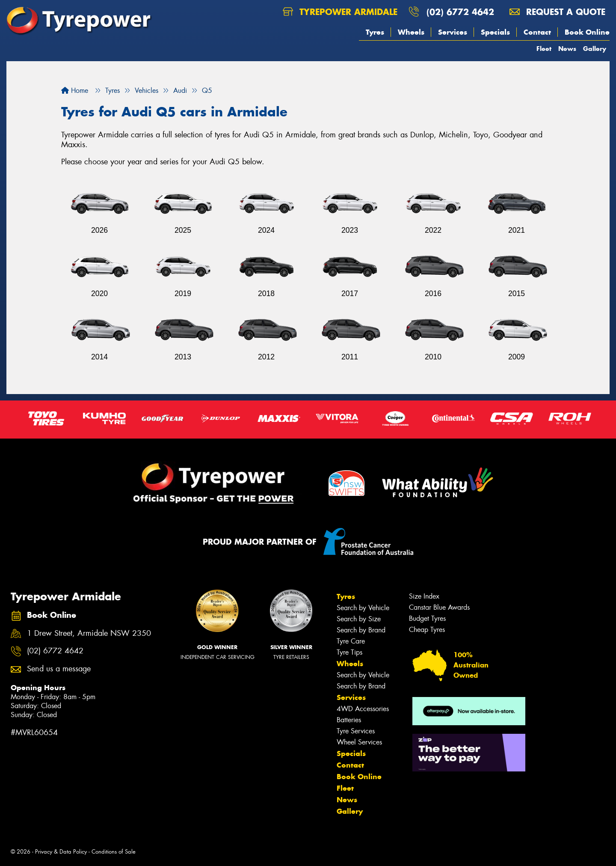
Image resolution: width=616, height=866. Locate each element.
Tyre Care (351, 641)
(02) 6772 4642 (460, 12)
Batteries (349, 720)
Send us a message (59, 669)
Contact (537, 32)
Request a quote (557, 12)
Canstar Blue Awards (439, 607)
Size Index (424, 596)
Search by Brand (361, 630)
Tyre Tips (349, 652)
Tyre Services (356, 731)
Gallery (595, 49)
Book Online (587, 32)
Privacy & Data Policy (61, 852)
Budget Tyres (427, 618)
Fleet (544, 49)
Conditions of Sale (114, 852)
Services (453, 32)
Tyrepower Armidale (340, 12)
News (567, 49)
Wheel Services (359, 742)
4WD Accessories (363, 709)
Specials (495, 32)
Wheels (411, 32)
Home (75, 90)
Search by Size (359, 619)
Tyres (375, 32)
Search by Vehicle (363, 608)
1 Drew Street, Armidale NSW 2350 (89, 633)
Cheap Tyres (427, 630)
